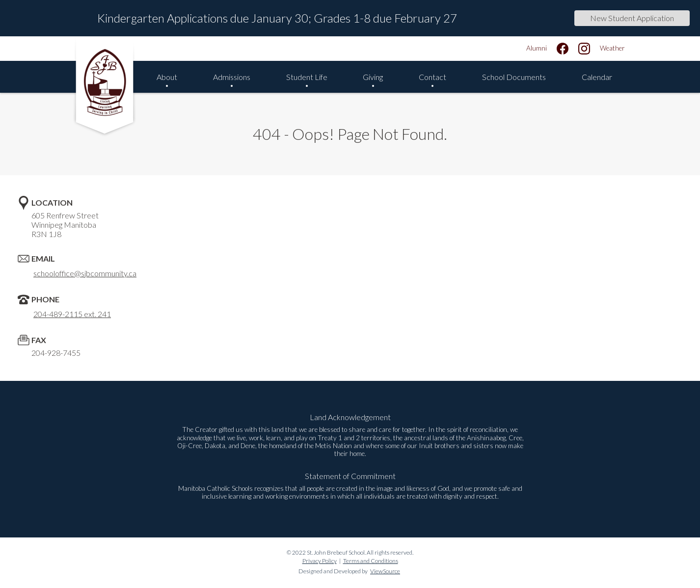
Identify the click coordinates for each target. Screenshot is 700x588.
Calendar (597, 77)
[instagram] (584, 49)
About (167, 77)
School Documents (514, 77)
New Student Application (632, 18)
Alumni (537, 48)
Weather (612, 48)
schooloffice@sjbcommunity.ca (85, 273)
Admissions (232, 77)
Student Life (307, 77)
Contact (432, 77)
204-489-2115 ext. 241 (72, 314)
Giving (373, 77)
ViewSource (385, 571)
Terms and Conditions (371, 561)
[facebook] (563, 49)
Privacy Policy (320, 561)
